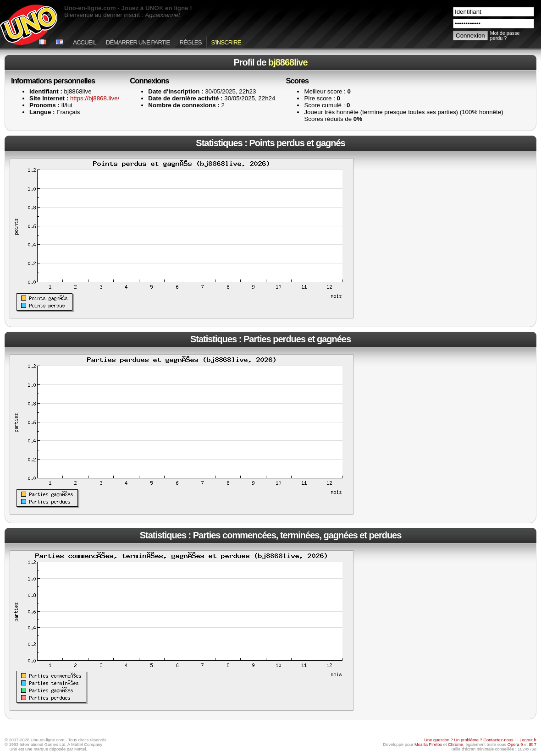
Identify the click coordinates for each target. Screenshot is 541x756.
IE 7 (533, 745)
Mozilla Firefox (428, 745)
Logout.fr (528, 740)
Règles (191, 42)
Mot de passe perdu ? (505, 36)
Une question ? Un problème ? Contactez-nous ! (470, 740)
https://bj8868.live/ (95, 98)
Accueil (85, 42)
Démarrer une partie (138, 42)
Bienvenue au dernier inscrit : (122, 15)
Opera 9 (515, 745)
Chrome (455, 745)
